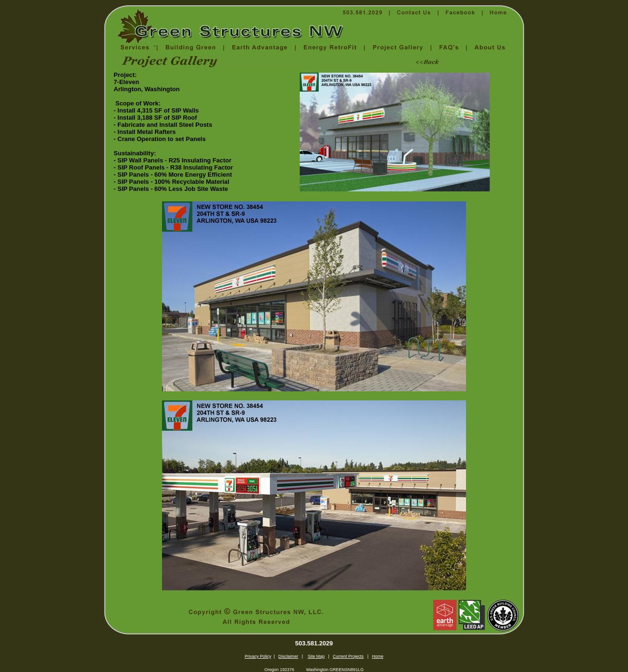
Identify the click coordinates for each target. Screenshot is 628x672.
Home (378, 656)
